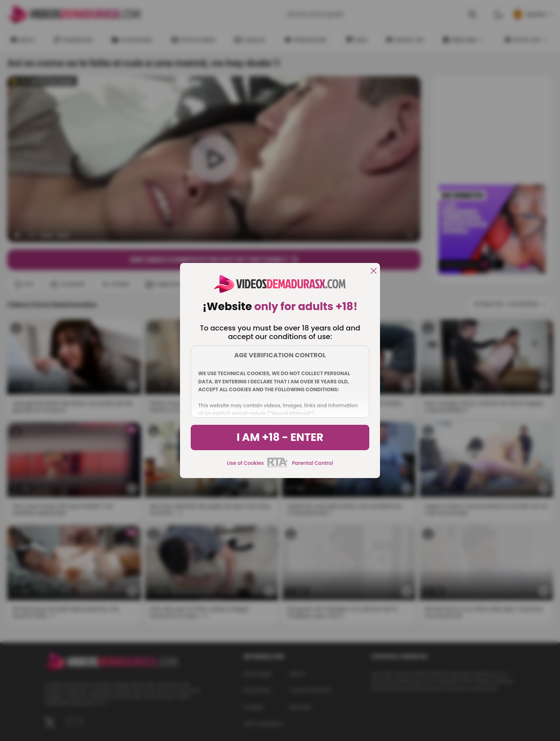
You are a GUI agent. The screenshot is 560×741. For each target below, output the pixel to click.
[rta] (278, 466)
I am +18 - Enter (280, 437)
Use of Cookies (246, 463)
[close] (374, 271)
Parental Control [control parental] (312, 463)
